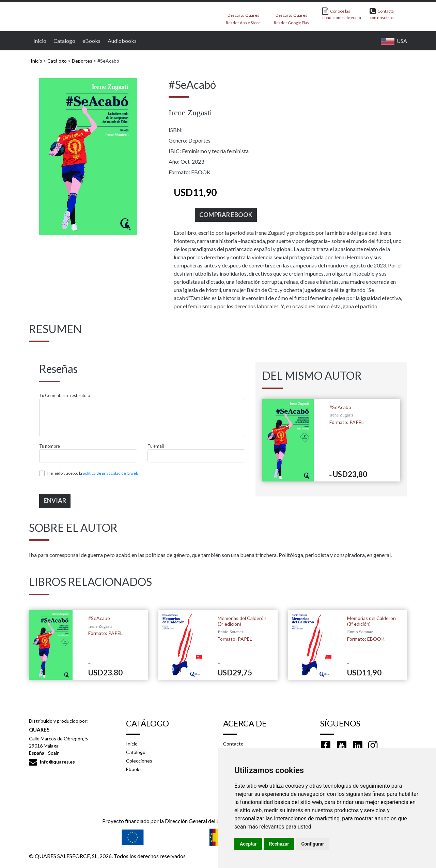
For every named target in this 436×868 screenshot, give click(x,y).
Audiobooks (121, 41)
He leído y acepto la (93, 473)
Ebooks (134, 769)
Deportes (82, 61)
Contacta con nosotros (382, 14)
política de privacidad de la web (110, 473)
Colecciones (139, 761)
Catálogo (57, 61)
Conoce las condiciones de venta (342, 14)
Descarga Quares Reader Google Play (292, 17)
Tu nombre (50, 446)
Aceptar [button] (248, 844)
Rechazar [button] (279, 844)
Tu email (156, 446)
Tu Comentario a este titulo (65, 396)
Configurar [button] (313, 844)
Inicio (39, 41)
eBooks (91, 41)
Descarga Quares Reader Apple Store (243, 17)
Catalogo (64, 41)
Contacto (233, 744)
